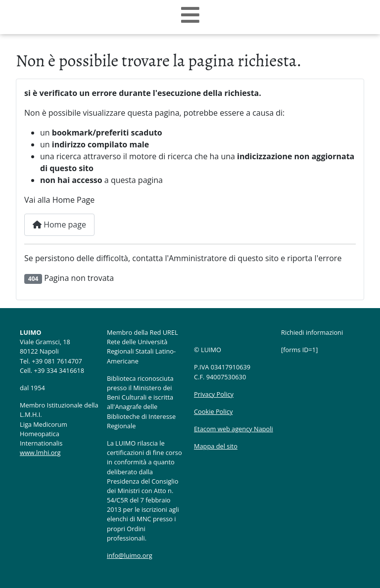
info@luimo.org (130, 555)
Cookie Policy (213, 411)
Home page (59, 225)
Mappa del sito (216, 446)
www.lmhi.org (40, 452)
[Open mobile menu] (190, 15)
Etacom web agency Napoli (234, 429)
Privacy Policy (214, 394)
